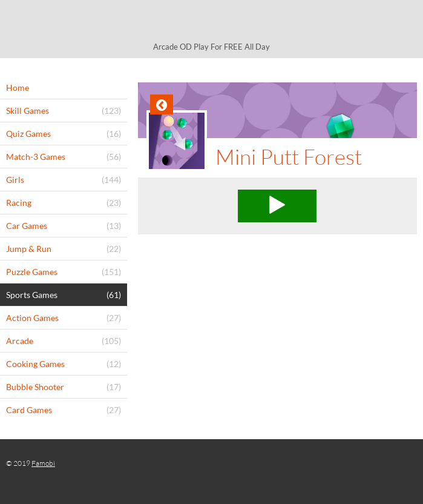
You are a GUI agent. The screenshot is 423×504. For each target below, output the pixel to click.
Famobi (43, 463)
